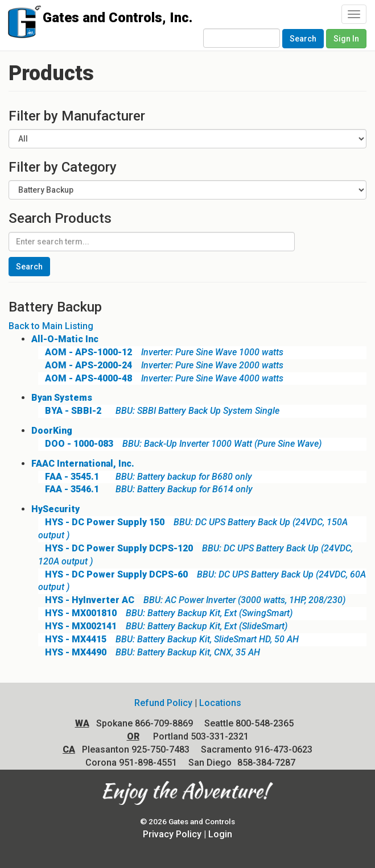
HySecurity (55, 509)
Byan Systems (62, 398)
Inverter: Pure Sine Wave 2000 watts (161, 365)
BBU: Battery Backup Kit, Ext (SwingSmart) (165, 613)
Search (303, 39)
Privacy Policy (172, 834)
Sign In (346, 39)
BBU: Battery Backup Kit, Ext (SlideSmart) (163, 626)
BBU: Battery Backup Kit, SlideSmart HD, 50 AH (168, 639)
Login (220, 834)
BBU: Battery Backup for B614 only (145, 489)
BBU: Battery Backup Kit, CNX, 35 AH (149, 652)
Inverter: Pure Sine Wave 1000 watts (161, 352)
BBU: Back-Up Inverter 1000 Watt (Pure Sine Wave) (180, 444)
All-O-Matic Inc (65, 339)
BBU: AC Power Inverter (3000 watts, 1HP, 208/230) (192, 600)
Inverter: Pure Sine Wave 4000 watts (161, 378)
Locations (220, 703)
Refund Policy (163, 703)
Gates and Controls (21, 24)
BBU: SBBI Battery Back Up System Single (159, 411)
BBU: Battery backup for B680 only (145, 477)
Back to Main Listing (51, 326)
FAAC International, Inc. (83, 464)
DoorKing (52, 431)
